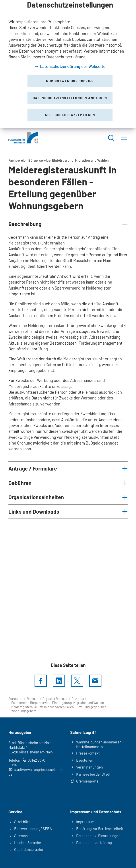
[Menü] (124, 138)
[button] (68, 224)
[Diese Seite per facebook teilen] (41, 681)
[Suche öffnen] (111, 138)
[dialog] (68, 64)
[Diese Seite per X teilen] (77, 681)
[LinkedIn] (59, 681)
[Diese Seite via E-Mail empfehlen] (95, 681)
